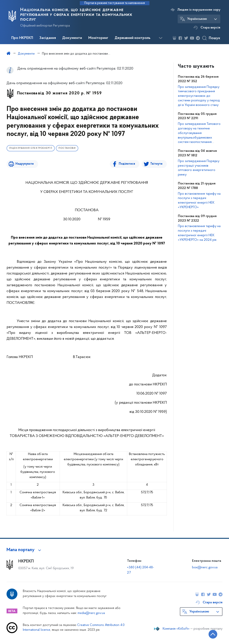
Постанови (67, 148)
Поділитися (127, 164)
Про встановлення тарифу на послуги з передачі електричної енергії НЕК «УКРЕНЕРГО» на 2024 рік (199, 233)
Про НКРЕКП (22, 38)
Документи (72, 38)
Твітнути (156, 164)
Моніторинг (98, 38)
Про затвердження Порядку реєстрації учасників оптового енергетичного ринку (199, 168)
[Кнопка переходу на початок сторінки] (213, 634)
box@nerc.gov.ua (205, 567)
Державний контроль (133, 38)
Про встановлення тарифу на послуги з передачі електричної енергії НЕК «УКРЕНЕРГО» (199, 201)
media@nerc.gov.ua (91, 613)
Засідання (48, 38)
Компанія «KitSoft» (176, 629)
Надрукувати (24, 164)
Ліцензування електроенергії (31, 148)
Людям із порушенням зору (199, 10)
